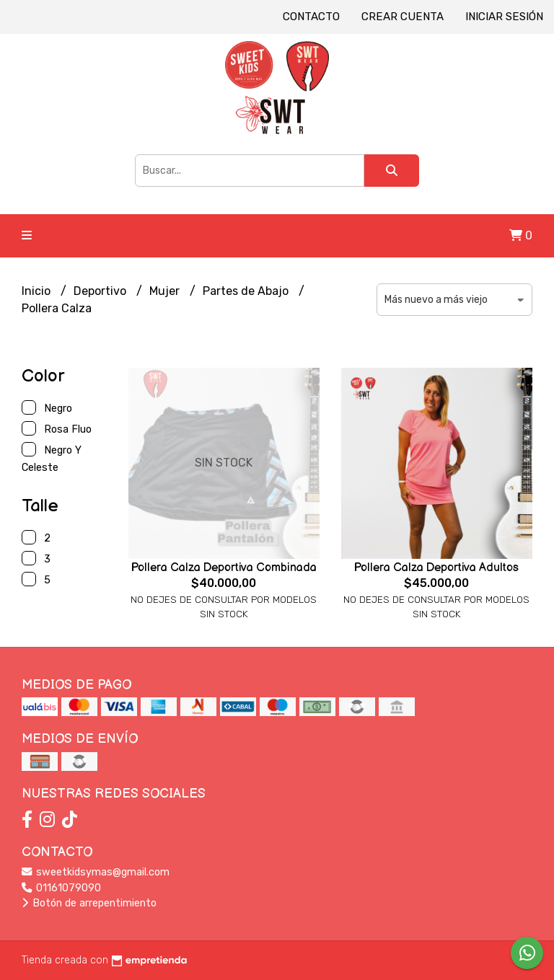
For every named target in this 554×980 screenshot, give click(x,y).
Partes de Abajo (247, 291)
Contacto (311, 17)
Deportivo (101, 291)
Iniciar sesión (504, 17)
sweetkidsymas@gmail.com (96, 872)
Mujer (166, 291)
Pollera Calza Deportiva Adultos (436, 568)
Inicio (38, 291)
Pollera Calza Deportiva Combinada (224, 568)
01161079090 (61, 888)
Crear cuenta (403, 17)
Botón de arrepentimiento (89, 903)
